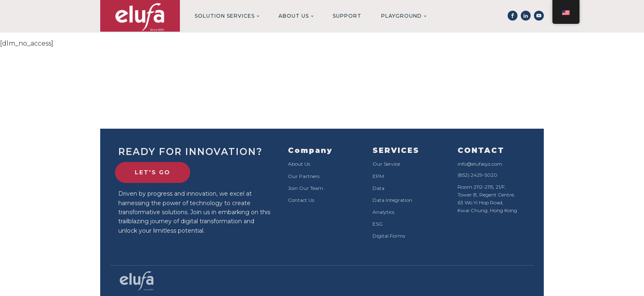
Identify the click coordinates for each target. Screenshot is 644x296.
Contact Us (301, 200)
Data (378, 188)
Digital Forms (389, 236)
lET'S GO (153, 172)
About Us (294, 16)
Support (347, 16)
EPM (378, 176)
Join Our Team (306, 188)
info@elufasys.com (480, 164)
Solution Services (225, 16)
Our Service (386, 164)
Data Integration (392, 200)
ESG (378, 224)
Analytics (383, 212)
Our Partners (304, 176)
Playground (401, 16)
